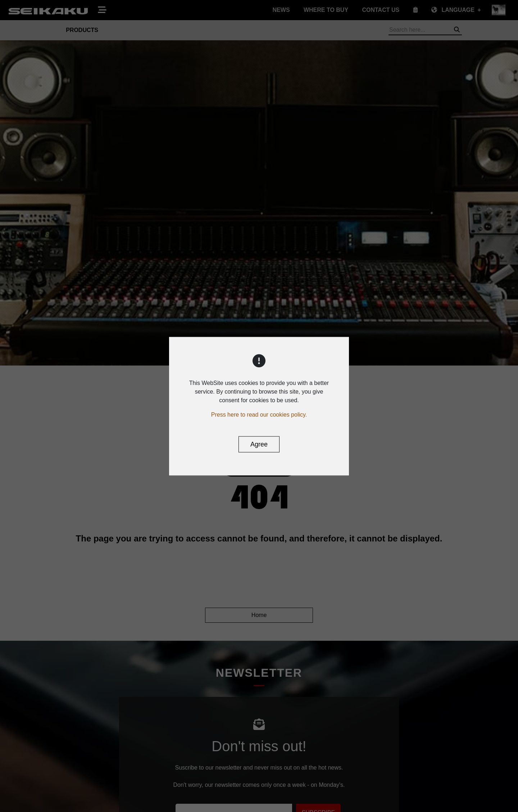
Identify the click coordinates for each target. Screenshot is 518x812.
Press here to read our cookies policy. (259, 414)
